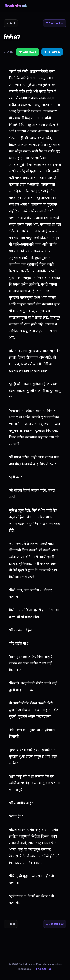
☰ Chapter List (55, 23)
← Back (11, 23)
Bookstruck (16, 6)
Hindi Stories (43, 969)
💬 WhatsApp (28, 52)
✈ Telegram (52, 52)
